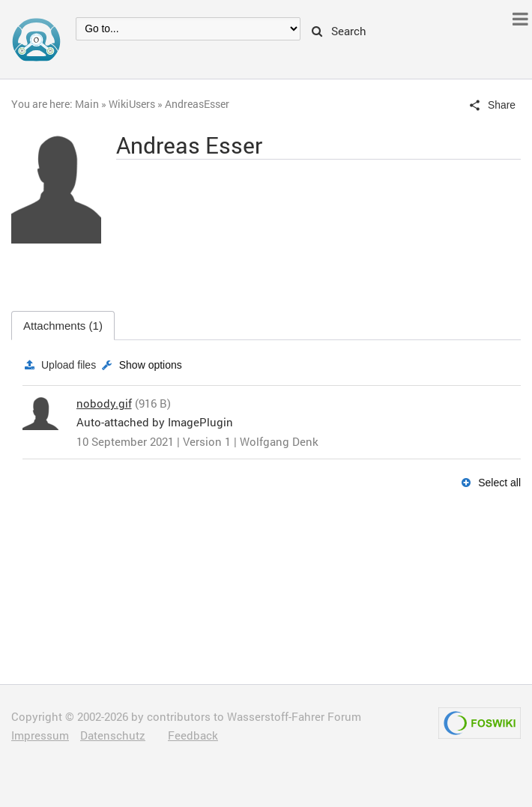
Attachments (63, 326)
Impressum (40, 735)
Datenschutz (113, 735)
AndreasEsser (197, 104)
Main (87, 104)
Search (339, 31)
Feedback (193, 735)
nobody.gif (104, 403)
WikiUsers (132, 104)
